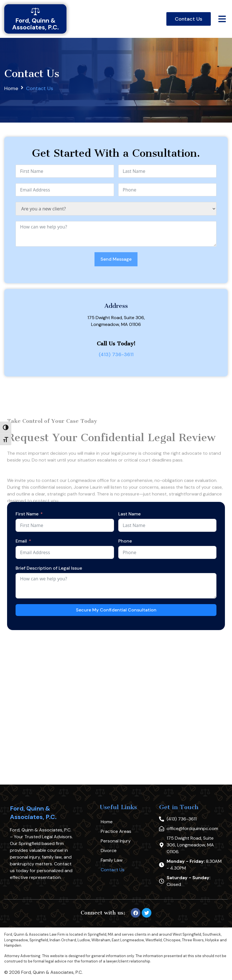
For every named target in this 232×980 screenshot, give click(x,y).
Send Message (116, 259)
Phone (125, 541)
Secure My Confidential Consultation (116, 610)
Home (11, 88)
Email (21, 541)
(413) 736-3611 (116, 354)
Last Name (129, 514)
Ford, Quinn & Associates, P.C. (33, 813)
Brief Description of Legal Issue (49, 568)
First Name (27, 514)
